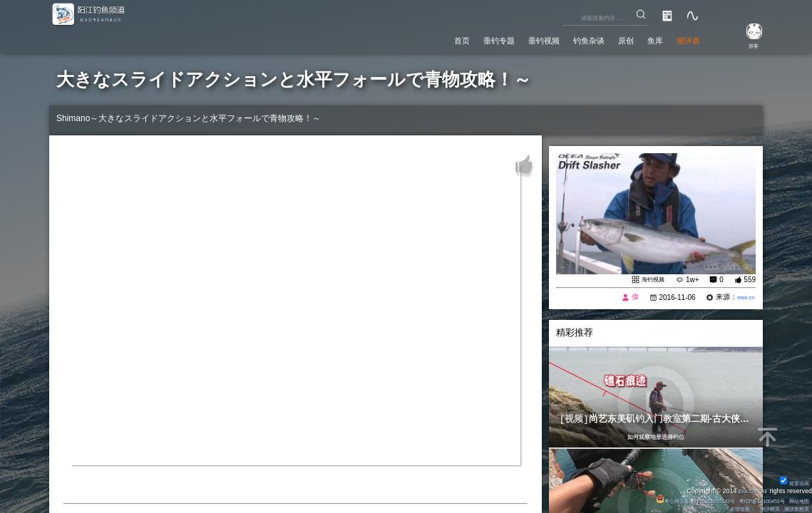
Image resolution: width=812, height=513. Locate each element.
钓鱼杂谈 (559, 38)
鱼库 (642, 38)
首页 (399, 38)
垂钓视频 (502, 38)
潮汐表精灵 (792, 508)
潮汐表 (684, 38)
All (762, 489)
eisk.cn (743, 299)
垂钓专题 (446, 38)
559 (750, 280)
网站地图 (796, 499)
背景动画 (791, 480)
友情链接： (724, 508)
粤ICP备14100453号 (748, 499)
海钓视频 (649, 280)
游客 (746, 44)
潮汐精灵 (758, 508)
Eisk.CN (742, 489)
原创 (605, 38)
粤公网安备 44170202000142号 (665, 499)
